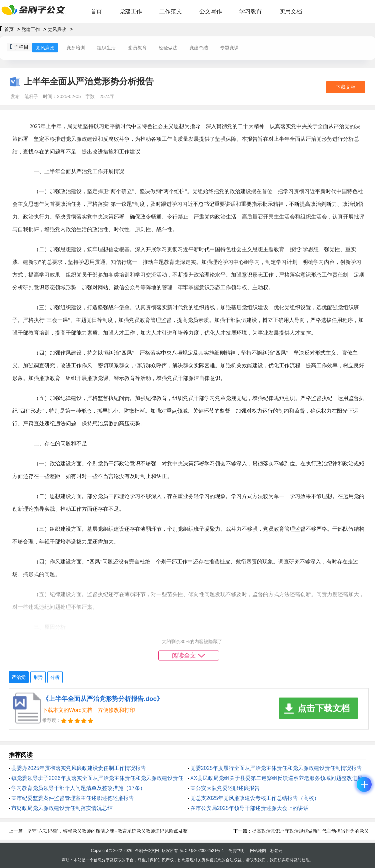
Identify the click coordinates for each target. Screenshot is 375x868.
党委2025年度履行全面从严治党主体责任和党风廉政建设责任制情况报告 (276, 768)
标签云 (276, 851)
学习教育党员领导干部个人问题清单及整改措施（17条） (78, 788)
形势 (38, 677)
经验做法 (168, 48)
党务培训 (76, 48)
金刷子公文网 (147, 851)
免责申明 (236, 851)
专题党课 (229, 48)
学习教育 (251, 12)
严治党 (19, 677)
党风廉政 (57, 29)
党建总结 (199, 48)
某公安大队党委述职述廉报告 (225, 788)
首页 (96, 12)
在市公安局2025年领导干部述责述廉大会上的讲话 (250, 808)
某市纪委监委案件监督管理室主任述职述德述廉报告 (73, 798)
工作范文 (171, 12)
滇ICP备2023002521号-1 (202, 851)
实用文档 (291, 12)
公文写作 (211, 12)
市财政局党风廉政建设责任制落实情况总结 (62, 808)
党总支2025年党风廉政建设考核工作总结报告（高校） (255, 798)
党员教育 (137, 48)
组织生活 (106, 48)
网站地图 (258, 851)
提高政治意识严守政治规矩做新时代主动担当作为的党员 (310, 831)
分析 (55, 677)
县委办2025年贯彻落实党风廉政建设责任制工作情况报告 (79, 768)
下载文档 (346, 87)
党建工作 (131, 12)
